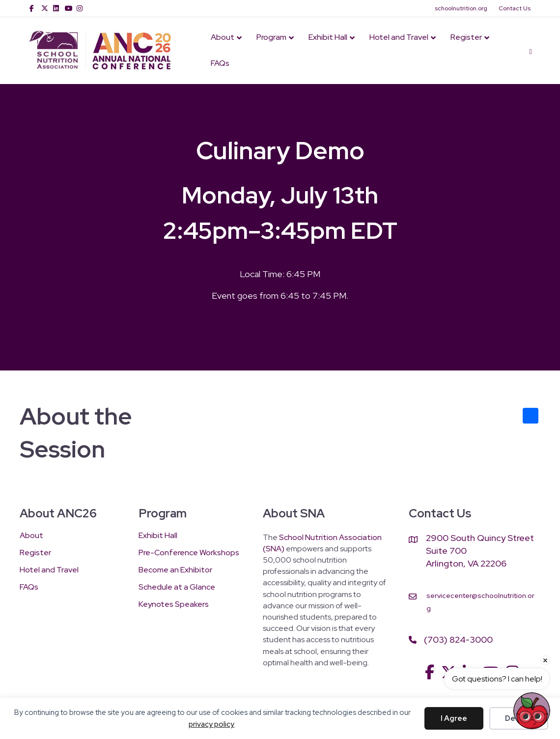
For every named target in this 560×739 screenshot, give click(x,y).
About (223, 37)
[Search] (527, 51)
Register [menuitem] (35, 553)
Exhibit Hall (328, 37)
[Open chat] (532, 711)
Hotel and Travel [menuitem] (49, 570)
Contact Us (515, 8)
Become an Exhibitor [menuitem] (175, 570)
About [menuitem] (31, 536)
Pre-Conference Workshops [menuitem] (189, 553)
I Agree (454, 718)
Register (466, 37)
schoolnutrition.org (461, 8)
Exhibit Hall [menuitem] (158, 536)
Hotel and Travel (399, 37)
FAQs (220, 63)
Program (271, 37)
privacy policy (211, 724)
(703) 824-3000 (458, 640)
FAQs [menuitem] (29, 588)
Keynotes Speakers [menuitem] (174, 605)
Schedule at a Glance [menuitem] (177, 588)
